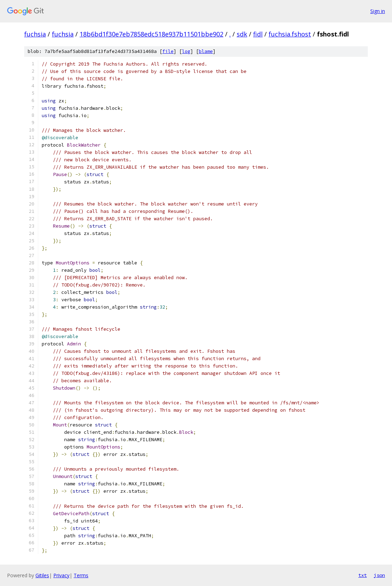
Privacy (61, 575)
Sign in (378, 11)
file (168, 51)
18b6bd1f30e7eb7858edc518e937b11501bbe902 (151, 34)
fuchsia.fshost (290, 34)
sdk (242, 34)
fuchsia (35, 34)
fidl (258, 34)
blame (206, 51)
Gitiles (42, 575)
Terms (81, 575)
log (186, 51)
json (379, 575)
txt (363, 575)
